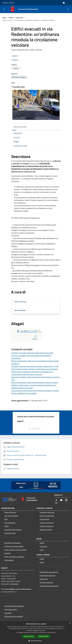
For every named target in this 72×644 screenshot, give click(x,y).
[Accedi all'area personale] (64, 3)
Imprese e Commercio (47, 523)
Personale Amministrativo (13, 530)
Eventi (42, 562)
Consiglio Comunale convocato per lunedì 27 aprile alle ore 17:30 (35, 366)
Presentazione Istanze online (49, 586)
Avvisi (42, 550)
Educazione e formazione (13, 543)
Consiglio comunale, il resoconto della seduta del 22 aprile (32, 353)
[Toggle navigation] (4, 9)
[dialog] (36, 633)
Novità (11, 18)
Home (4, 18)
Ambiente (8, 553)
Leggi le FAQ (44, 579)
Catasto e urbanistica (47, 526)
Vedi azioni (16, 60)
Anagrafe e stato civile (47, 512)
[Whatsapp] (56, 503)
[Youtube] (61, 500)
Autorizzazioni (9, 560)
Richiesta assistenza (46, 582)
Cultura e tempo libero (47, 516)
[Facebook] (56, 500)
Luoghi (42, 559)
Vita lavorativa (44, 519)
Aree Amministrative (11, 516)
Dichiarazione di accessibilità (14, 616)
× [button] (70, 623)
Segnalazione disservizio (48, 576)
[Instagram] (66, 500)
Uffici (6, 519)
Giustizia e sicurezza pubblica (14, 546)
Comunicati (19, 18)
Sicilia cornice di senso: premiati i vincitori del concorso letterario (35, 369)
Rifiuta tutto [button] (44, 636)
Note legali (8, 613)
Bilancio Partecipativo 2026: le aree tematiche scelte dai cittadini (35, 383)
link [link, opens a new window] (54, 632)
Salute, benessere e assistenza (14, 557)
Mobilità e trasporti (46, 530)
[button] (36, 641)
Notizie (42, 543)
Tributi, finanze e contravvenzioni (15, 550)
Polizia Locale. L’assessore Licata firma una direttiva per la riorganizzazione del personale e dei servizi (32, 373)
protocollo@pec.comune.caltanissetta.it (18, 589)
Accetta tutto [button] (29, 636)
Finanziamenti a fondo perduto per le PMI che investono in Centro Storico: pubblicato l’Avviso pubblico (35, 392)
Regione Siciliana (8, 3)
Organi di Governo (10, 512)
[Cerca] (68, 9)
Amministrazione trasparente (14, 606)
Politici (7, 526)
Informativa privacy (11, 609)
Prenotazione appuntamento (49, 572)
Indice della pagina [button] (20, 127)
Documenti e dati (10, 533)
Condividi (16, 56)
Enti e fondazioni (10, 523)
